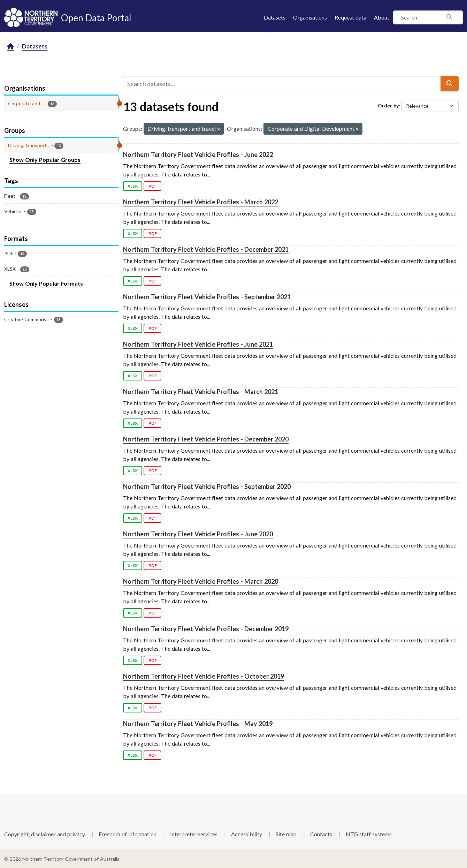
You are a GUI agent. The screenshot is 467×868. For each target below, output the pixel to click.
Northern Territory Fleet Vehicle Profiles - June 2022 (198, 154)
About (382, 17)
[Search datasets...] (282, 84)
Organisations (310, 17)
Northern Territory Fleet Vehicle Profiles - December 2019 (206, 629)
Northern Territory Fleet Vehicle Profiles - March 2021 (201, 392)
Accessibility (247, 834)
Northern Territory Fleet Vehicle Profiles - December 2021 (206, 249)
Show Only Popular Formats (46, 283)
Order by (388, 105)
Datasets (275, 17)
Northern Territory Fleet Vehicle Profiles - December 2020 (206, 439)
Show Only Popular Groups (45, 160)
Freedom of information (128, 834)
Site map (286, 834)
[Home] (10, 47)
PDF (153, 186)
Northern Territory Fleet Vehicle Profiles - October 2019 (204, 676)
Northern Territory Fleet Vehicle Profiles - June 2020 (198, 534)
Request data (350, 17)
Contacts (321, 834)
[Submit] (450, 84)
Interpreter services (194, 834)
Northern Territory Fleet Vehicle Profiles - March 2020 (201, 581)
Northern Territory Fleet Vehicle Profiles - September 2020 (207, 486)
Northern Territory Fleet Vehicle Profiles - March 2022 (201, 202)
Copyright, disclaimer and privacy (45, 834)
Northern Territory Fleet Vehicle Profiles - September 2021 (207, 297)
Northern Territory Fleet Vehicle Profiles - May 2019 (198, 724)
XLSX (133, 186)
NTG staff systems (369, 834)
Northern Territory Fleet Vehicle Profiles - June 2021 (198, 344)
